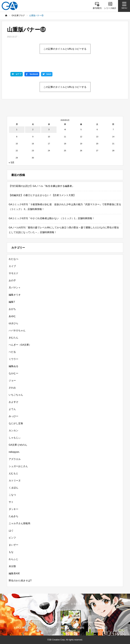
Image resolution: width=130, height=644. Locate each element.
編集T (12, 302)
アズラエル (15, 459)
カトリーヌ (15, 480)
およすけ (13, 402)
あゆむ (12, 316)
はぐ (11, 531)
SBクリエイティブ (38, 622)
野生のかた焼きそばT (20, 581)
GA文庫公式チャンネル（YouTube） (75, 622)
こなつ (12, 495)
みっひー (13, 416)
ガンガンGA (85, 610)
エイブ (12, 266)
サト (11, 502)
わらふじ (13, 559)
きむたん (13, 338)
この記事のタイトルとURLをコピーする (65, 49)
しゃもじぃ (15, 438)
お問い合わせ (99, 628)
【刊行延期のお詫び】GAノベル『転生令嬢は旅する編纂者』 (42, 186)
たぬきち (13, 516)
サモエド (13, 273)
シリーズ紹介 (59, 604)
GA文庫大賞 (103, 604)
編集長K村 (14, 573)
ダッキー (13, 509)
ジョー (12, 380)
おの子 (12, 280)
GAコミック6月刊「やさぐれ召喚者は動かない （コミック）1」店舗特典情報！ (52, 218)
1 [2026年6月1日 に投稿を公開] (17, 129)
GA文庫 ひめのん (18, 445)
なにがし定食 (16, 423)
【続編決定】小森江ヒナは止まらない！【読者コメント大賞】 (42, 195)
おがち (12, 309)
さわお (12, 388)
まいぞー (13, 545)
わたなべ (13, 259)
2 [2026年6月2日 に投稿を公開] (33, 129)
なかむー (13, 373)
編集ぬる (13, 366)
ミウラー (13, 359)
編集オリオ (15, 295)
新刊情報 (17, 604)
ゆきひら (13, 323)
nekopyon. (14, 452)
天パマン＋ (15, 288)
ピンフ (12, 538)
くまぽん (13, 488)
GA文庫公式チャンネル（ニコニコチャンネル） (42, 628)
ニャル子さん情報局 (19, 523)
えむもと (13, 473)
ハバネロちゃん (17, 330)
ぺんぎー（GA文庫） (20, 345)
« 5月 (12, 162)
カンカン (13, 430)
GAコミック (64, 610)
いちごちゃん (16, 395)
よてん (12, 409)
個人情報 (80, 628)
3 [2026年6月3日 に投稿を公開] (49, 129)
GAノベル (44, 610)
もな (11, 552)
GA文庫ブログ (81, 604)
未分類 (12, 566)
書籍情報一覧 (37, 604)
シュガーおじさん (18, 466)
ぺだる (12, 352)
